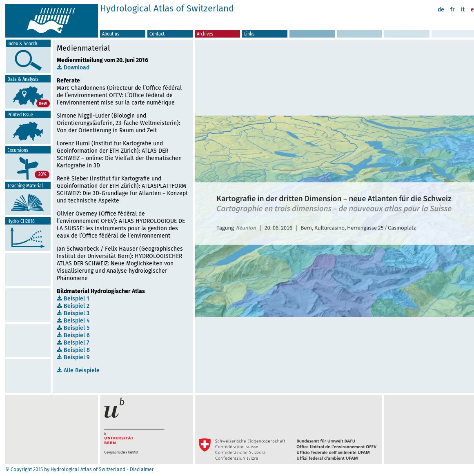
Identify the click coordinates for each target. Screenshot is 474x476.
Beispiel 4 (73, 321)
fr (453, 10)
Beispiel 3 (73, 313)
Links (249, 34)
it (463, 10)
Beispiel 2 (73, 306)
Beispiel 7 (73, 343)
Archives (205, 34)
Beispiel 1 (73, 299)
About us (111, 34)
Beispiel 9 (73, 357)
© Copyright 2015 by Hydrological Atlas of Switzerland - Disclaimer (80, 469)
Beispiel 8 (73, 350)
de (441, 10)
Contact (157, 34)
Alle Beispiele (78, 370)
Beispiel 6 (73, 335)
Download (73, 68)
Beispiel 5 (73, 328)
